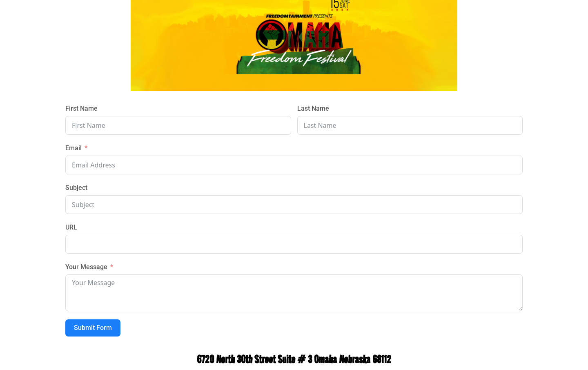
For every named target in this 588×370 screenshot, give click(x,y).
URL (71, 227)
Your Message (86, 267)
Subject (76, 188)
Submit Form (93, 328)
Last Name (313, 108)
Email (73, 148)
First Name (81, 108)
